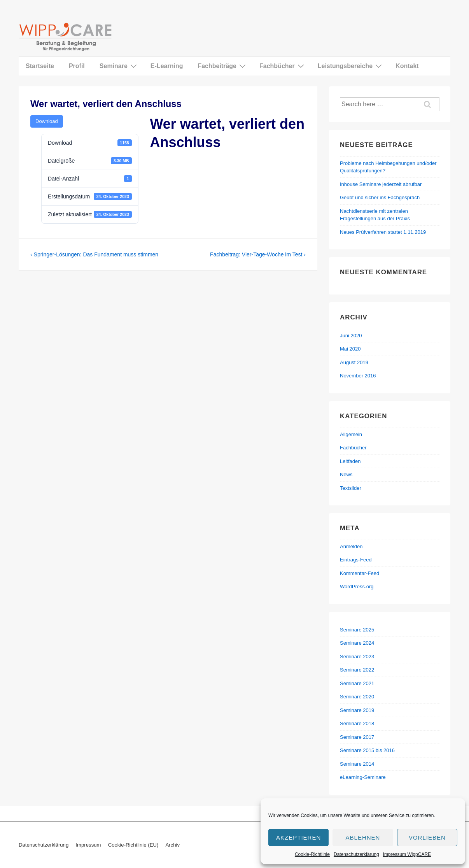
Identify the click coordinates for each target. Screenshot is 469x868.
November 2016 (358, 376)
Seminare (119, 66)
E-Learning (167, 66)
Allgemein (351, 434)
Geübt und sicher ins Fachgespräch (380, 197)
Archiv (172, 845)
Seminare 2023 (357, 657)
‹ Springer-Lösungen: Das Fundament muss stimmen (94, 254)
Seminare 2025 (357, 630)
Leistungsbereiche (351, 66)
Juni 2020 (351, 336)
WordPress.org (357, 587)
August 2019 (354, 362)
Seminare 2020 (357, 697)
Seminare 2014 (357, 764)
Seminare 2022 (357, 670)
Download (47, 121)
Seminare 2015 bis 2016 (367, 750)
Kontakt (407, 66)
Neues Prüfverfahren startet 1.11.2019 (383, 232)
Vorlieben (427, 837)
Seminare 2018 (357, 723)
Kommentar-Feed (360, 573)
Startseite (40, 66)
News (346, 474)
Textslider (351, 488)
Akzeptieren (298, 837)
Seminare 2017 (357, 737)
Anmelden (351, 546)
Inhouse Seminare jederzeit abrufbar (381, 184)
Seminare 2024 (357, 643)
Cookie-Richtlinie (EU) (133, 845)
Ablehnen (363, 837)
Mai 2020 (350, 349)
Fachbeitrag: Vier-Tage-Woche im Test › (258, 254)
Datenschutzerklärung (356, 854)
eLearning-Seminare (363, 777)
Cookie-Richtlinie (312, 854)
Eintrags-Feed (356, 560)
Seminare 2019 (357, 710)
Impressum (88, 845)
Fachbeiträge (223, 66)
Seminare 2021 (357, 683)
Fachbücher (283, 66)
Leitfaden (350, 461)
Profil (77, 66)
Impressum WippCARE (407, 854)
